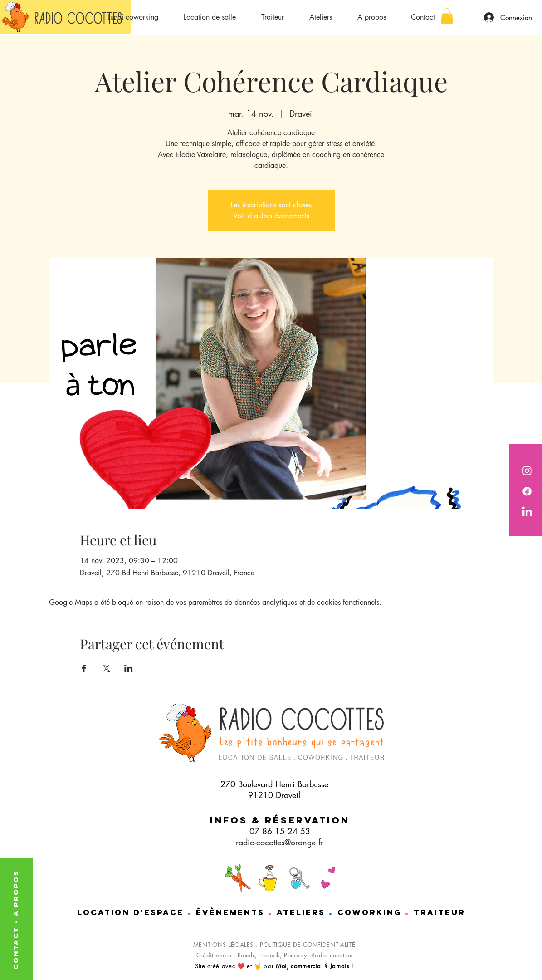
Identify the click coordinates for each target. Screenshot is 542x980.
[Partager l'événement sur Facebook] (84, 668)
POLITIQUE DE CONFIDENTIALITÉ (308, 945)
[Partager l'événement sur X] (106, 668)
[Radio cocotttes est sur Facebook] (527, 491)
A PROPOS (16, 893)
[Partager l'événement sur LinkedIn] (129, 668)
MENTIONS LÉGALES (223, 945)
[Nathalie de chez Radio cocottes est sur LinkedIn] (527, 512)
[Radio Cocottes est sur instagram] (527, 470)
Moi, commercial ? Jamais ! (315, 966)
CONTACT (16, 946)
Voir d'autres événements (271, 216)
